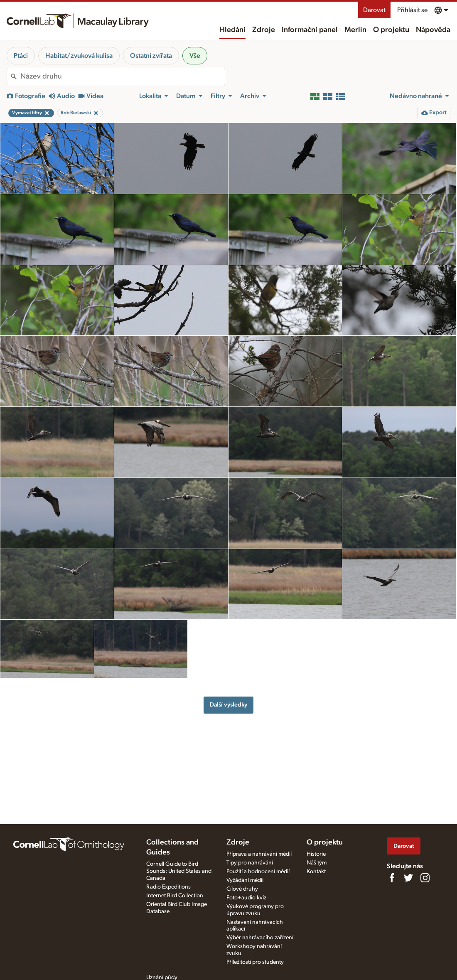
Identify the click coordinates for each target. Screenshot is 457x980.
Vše (195, 56)
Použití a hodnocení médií (258, 872)
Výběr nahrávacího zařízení (260, 938)
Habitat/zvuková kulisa (79, 56)
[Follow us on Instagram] (425, 878)
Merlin (355, 30)
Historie (316, 854)
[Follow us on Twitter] (408, 878)
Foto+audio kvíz (246, 898)
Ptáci (21, 56)
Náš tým (317, 863)
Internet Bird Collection (175, 896)
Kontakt (316, 872)
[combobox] (123, 76)
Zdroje (264, 30)
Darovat (374, 10)
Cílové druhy (242, 889)
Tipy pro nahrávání (250, 863)
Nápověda (433, 30)
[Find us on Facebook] (392, 878)
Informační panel (310, 30)
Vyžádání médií (245, 880)
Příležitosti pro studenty (255, 962)
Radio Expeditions (168, 887)
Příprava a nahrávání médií (259, 854)
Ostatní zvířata (151, 56)
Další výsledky (228, 705)
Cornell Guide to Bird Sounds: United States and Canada (179, 871)
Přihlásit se (412, 10)
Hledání (232, 30)
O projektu (391, 30)
